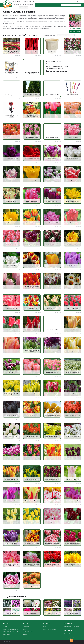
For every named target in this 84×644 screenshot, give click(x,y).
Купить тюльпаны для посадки (54, 65)
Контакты (5, 636)
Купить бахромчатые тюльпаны (54, 68)
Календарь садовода (28, 631)
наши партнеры (6, 635)
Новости (25, 635)
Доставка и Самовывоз (41, 5)
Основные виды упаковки (49, 630)
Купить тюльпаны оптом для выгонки (56, 72)
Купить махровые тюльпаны (53, 70)
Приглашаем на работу (8, 633)
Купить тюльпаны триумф (53, 63)
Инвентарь (26, 630)
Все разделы (26, 626)
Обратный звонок (75, 31)
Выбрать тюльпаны (51, 61)
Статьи (25, 633)
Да (21, 8)
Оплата (45, 626)
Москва (19, 1)
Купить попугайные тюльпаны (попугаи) (57, 66)
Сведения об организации (9, 628)
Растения (25, 628)
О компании (6, 626)
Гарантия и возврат (52, 5)
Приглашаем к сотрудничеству (10, 631)
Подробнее (18, 56)
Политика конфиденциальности (10, 630)
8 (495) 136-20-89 (30, 1)
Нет (26, 8)
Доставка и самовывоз (49, 628)
